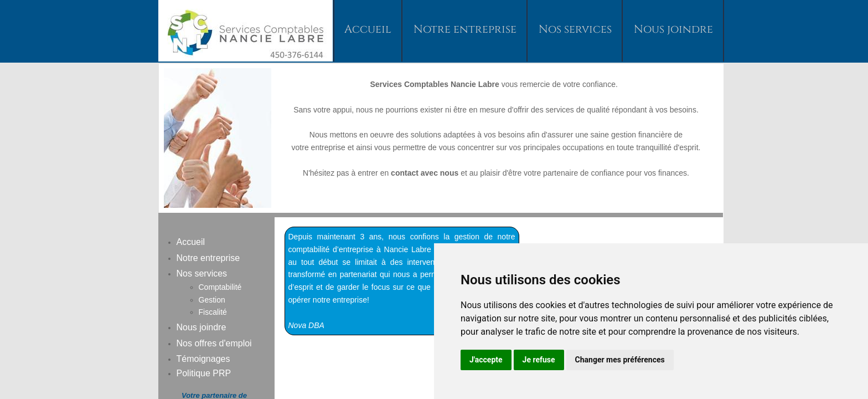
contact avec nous (425, 173)
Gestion (212, 300)
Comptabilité (220, 287)
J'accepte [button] (486, 360)
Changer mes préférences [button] (620, 360)
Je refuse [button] (539, 360)
